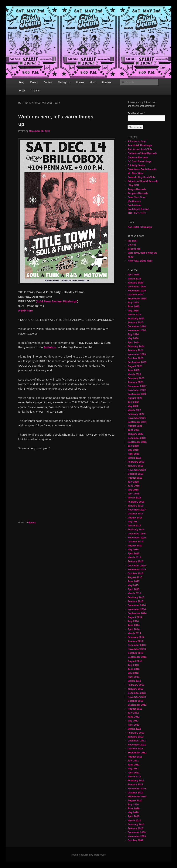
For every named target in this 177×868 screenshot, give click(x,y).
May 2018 (133, 490)
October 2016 (135, 541)
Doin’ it (132, 245)
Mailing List (64, 82)
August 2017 (135, 518)
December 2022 (136, 386)
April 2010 (133, 816)
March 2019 (134, 458)
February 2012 (136, 733)
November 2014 (137, 609)
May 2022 (133, 406)
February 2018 (136, 502)
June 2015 (133, 581)
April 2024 (133, 342)
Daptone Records (138, 157)
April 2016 (133, 553)
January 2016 (135, 561)
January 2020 (135, 434)
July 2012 (133, 713)
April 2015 (133, 589)
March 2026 (134, 279)
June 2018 (133, 486)
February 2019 (136, 462)
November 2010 (137, 789)
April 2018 (133, 494)
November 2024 (137, 330)
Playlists (107, 82)
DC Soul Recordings (139, 161)
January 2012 (135, 737)
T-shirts (36, 91)
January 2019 (135, 466)
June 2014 (133, 625)
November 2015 (137, 569)
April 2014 (133, 629)
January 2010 (135, 828)
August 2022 (135, 398)
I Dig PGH (133, 185)
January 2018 (135, 506)
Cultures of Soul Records (142, 153)
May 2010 (133, 812)
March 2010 (134, 820)
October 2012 (135, 701)
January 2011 (135, 784)
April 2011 (133, 772)
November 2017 (137, 510)
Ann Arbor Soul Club (140, 149)
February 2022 (136, 414)
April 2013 (133, 677)
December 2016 (136, 534)
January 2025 (135, 322)
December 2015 (136, 565)
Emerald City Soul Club (141, 177)
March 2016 (134, 557)
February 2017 (136, 529)
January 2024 (135, 350)
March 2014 (134, 633)
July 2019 (133, 446)
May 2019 (133, 450)
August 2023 (135, 366)
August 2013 (135, 661)
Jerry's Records (137, 189)
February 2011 (136, 780)
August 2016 (135, 545)
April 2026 (133, 274)
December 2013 (136, 645)
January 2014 (135, 641)
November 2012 (137, 697)
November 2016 (137, 538)
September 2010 (137, 796)
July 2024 (133, 334)
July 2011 (133, 761)
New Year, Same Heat (140, 261)
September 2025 (137, 298)
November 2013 (137, 649)
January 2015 (135, 601)
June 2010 (133, 808)
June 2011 (133, 765)
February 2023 (136, 378)
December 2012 (136, 693)
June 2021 (133, 430)
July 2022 (133, 402)
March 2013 (134, 681)
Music (93, 82)
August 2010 (135, 800)
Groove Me (134, 249)
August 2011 (135, 757)
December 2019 (136, 438)
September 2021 (137, 422)
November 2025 (137, 290)
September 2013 (137, 657)
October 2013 (135, 653)
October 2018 (135, 474)
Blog (22, 82)
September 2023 (137, 362)
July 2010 (133, 804)
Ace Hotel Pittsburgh (140, 145)
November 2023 (137, 354)
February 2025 (136, 318)
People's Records (138, 193)
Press (22, 91)
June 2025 (133, 306)
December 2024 (136, 326)
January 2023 (135, 382)
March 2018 (134, 498)
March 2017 (134, 525)
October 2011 (135, 749)
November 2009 (137, 836)
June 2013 (133, 669)
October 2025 (135, 294)
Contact (48, 82)
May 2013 (133, 673)
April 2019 (133, 454)
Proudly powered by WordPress (88, 855)
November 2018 (137, 470)
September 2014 (137, 613)
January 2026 (135, 283)
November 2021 (137, 418)
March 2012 (134, 729)
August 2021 (135, 426)
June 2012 (133, 717)
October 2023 (135, 358)
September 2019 (137, 442)
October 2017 (135, 514)
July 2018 (133, 482)
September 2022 (137, 394)
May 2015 (133, 585)
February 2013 (136, 685)
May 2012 (133, 721)
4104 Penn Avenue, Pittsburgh (57, 301)
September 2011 (137, 752)
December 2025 (136, 287)
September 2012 (137, 705)
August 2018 (135, 478)
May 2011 (133, 769)
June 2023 (133, 370)
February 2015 (136, 597)
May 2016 (133, 549)
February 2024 (136, 346)
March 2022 (134, 410)
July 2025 (133, 302)
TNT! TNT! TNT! (137, 213)
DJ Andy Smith (136, 165)
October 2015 (135, 573)
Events (34, 82)
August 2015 (135, 577)
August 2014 (135, 617)
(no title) (132, 241)
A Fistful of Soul (137, 141)
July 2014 (133, 621)
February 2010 (136, 824)
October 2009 (135, 840)
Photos (80, 82)
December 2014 (136, 605)
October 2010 (135, 792)
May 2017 (133, 521)
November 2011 (137, 745)
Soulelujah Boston (138, 209)
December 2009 (136, 832)
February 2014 (136, 637)
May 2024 (133, 338)
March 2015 (134, 593)
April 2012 (133, 725)
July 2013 (133, 665)
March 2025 (134, 314)
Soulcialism (134, 205)
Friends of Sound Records (143, 181)
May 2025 (133, 310)
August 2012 (135, 709)
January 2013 (135, 689)
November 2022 (137, 390)
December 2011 (136, 741)
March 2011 (134, 776)
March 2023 (134, 374)
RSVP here (26, 310)
